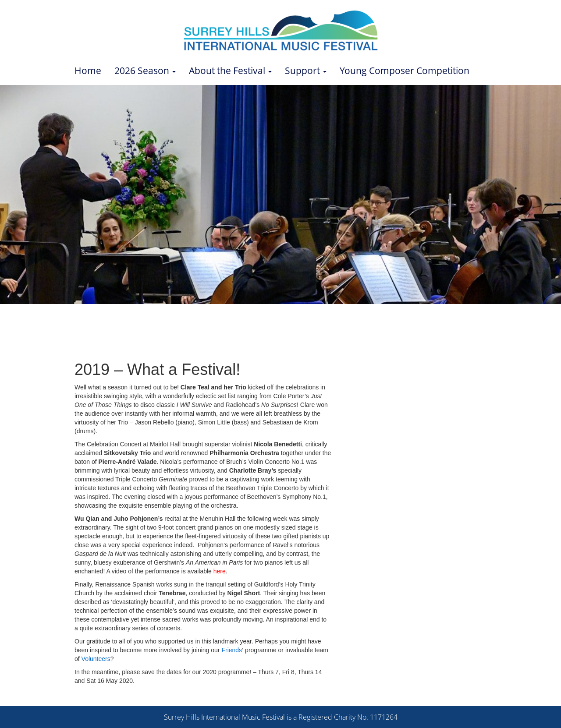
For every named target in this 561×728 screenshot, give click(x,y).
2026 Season (145, 71)
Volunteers (96, 659)
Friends (232, 650)
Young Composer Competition (405, 71)
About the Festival (230, 71)
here (220, 571)
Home (88, 71)
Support (306, 71)
